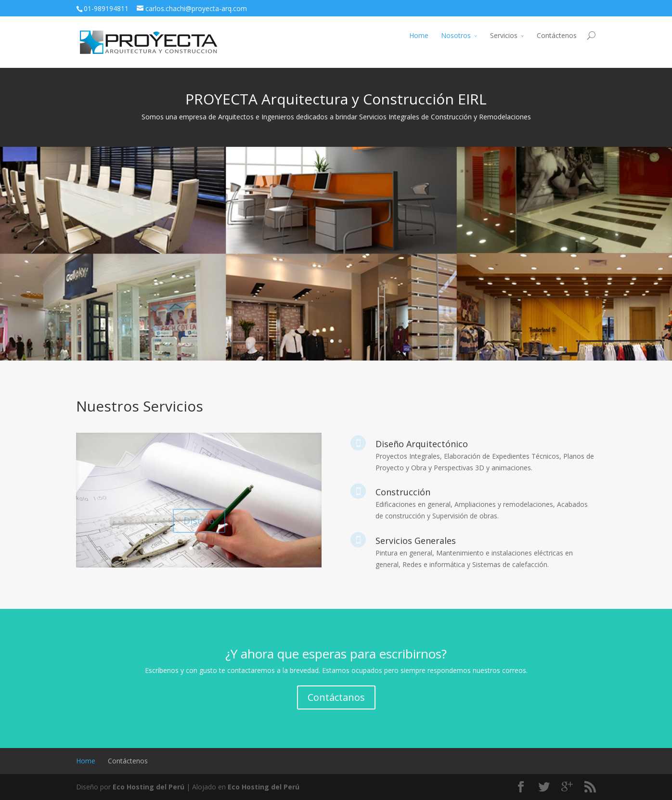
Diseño (199, 524)
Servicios (504, 35)
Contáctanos (336, 697)
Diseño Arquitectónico (422, 444)
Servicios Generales (416, 541)
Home (419, 35)
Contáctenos (557, 35)
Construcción (403, 492)
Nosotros (456, 35)
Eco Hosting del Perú (149, 787)
